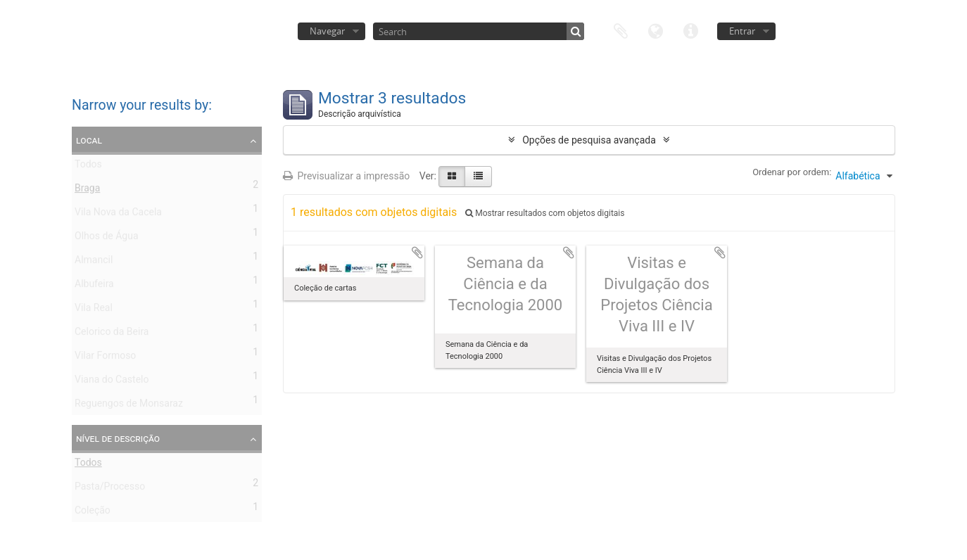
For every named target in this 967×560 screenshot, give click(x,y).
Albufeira (94, 286)
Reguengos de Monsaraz (129, 406)
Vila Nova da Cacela (118, 215)
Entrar (742, 31)
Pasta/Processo (110, 489)
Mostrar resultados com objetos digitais (545, 213)
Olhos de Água (107, 238)
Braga (87, 191)
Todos (88, 167)
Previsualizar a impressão (346, 176)
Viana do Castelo (112, 382)
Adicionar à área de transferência (417, 253)
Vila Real (94, 310)
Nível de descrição (118, 438)
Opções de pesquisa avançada (589, 140)
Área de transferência (621, 30)
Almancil (94, 262)
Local (89, 140)
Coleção (93, 513)
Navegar (327, 31)
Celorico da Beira (112, 334)
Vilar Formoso (105, 358)
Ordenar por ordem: (792, 172)
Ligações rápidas (691, 30)
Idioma (656, 30)
